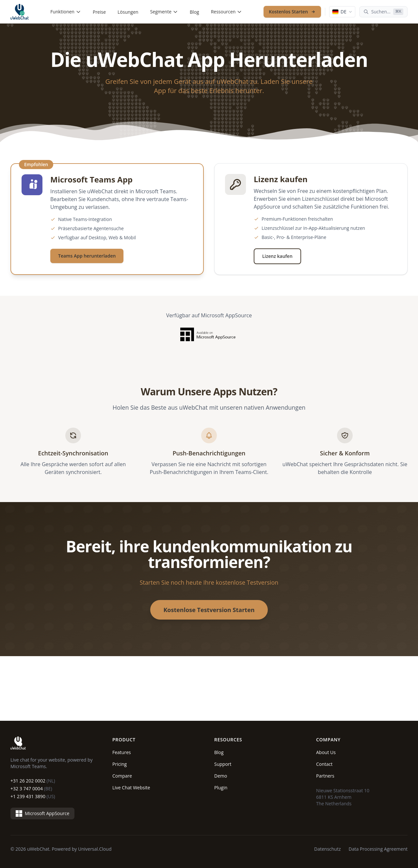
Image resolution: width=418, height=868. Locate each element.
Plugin (221, 788)
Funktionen (66, 12)
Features (122, 752)
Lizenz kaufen (277, 256)
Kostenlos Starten (292, 12)
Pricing (120, 764)
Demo (221, 776)
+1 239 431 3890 (33, 796)
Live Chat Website (131, 788)
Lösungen (128, 12)
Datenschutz (327, 849)
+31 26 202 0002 (33, 781)
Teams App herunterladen (87, 256)
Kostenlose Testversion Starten (209, 610)
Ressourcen (227, 12)
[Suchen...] (383, 12)
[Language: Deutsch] (342, 12)
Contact (324, 764)
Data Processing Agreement (378, 849)
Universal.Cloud (95, 849)
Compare (122, 776)
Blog (194, 12)
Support (223, 764)
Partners (325, 776)
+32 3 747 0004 (31, 789)
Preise (99, 12)
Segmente (164, 12)
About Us (326, 752)
